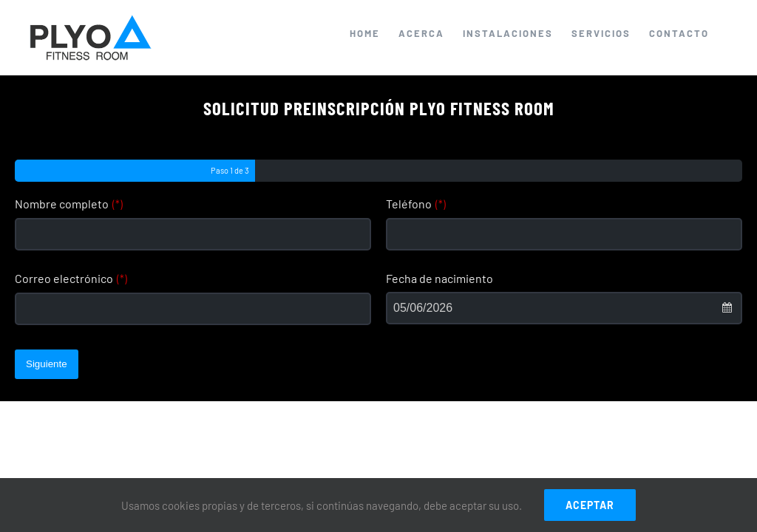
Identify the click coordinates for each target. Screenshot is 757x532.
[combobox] (564, 308)
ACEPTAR (590, 505)
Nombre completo (69, 204)
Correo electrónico (71, 278)
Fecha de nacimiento (439, 278)
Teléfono (416, 204)
